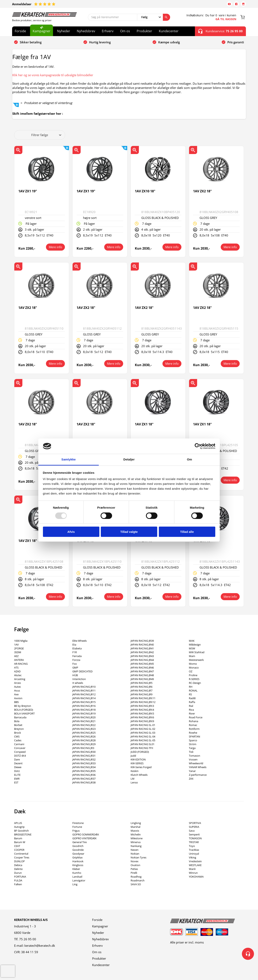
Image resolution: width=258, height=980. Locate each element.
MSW (192, 648)
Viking (192, 857)
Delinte (18, 869)
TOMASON (195, 838)
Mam (192, 656)
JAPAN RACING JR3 (83, 748)
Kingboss (78, 865)
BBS (16, 702)
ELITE (17, 775)
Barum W (20, 842)
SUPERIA (194, 827)
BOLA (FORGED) (24, 710)
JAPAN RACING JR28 (84, 740)
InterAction (79, 679)
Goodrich (78, 846)
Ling (75, 884)
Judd (133, 756)
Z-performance (198, 775)
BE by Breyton (23, 706)
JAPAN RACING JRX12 (143, 702)
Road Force (196, 717)
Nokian (135, 854)
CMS (17, 736)
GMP (75, 668)
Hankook (78, 861)
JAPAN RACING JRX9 (142, 721)
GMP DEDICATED (82, 671)
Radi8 (192, 698)
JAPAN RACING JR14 (84, 698)
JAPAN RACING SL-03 (143, 733)
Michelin (136, 834)
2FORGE (19, 648)
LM (133, 779)
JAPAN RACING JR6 (141, 687)
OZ (191, 671)
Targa (192, 748)
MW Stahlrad (197, 652)
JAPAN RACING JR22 (84, 725)
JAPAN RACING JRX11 (143, 698)
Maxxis (135, 831)
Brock (18, 733)
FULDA (18, 880)
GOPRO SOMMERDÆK (86, 834)
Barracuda (20, 717)
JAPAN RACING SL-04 (143, 736)
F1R (75, 652)
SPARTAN (195, 736)
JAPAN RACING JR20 (84, 717)
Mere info (55, 247)
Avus (17, 690)
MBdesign (195, 645)
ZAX (191, 779)
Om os (125, 31)
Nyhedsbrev (86, 31)
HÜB (75, 675)
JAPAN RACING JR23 (84, 729)
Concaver (20, 748)
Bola (17, 721)
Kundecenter (169, 31)
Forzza (76, 660)
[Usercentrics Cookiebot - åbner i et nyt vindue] (198, 446)
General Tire (80, 842)
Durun (18, 873)
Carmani (19, 744)
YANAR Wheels (198, 767)
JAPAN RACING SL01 (143, 744)
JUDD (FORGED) (140, 752)
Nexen (135, 850)
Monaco (194, 668)
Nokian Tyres (138, 857)
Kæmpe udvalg (169, 42)
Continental (21, 854)
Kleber (76, 869)
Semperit (194, 834)
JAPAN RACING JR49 (142, 679)
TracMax (194, 850)
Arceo (18, 683)
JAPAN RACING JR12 (84, 694)
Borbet (18, 725)
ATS (16, 668)
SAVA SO (136, 884)
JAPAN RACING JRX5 (142, 713)
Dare (17, 759)
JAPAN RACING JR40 (142, 645)
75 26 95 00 (28, 939)
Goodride (78, 850)
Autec (18, 687)
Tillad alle (187, 532)
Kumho (77, 873)
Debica (18, 865)
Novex (135, 861)
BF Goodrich (21, 831)
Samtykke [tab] (69, 459)
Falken (18, 884)
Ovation (135, 865)
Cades (18, 740)
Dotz (17, 771)
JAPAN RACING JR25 (84, 733)
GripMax (78, 857)
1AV (16, 645)
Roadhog (136, 877)
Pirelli (134, 873)
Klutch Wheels (139, 775)
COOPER (19, 850)
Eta (74, 645)
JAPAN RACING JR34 (84, 767)
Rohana (193, 721)
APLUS (18, 823)
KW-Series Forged (141, 767)
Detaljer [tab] (129, 459)
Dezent (18, 763)
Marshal (135, 827)
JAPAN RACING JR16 (84, 706)
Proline (193, 675)
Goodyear (78, 854)
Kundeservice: (221, 31)
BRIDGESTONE (23, 834)
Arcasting (20, 679)
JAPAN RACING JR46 (142, 668)
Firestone (78, 823)
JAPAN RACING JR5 (141, 683)
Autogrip (19, 827)
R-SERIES (194, 679)
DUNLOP (19, 861)
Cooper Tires (22, 857)
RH (191, 687)
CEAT (17, 846)
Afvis (71, 532)
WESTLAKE (195, 865)
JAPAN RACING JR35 (84, 771)
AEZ (16, 656)
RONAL (193, 690)
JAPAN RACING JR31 (84, 756)
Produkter (144, 31)
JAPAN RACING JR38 (84, 782)
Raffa (192, 702)
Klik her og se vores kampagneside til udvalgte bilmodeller (53, 75)
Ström (193, 744)
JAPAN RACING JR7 (141, 690)
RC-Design (195, 683)
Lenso (134, 782)
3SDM (18, 652)
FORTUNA (20, 877)
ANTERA (19, 660)
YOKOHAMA (196, 877)
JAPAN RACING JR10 (84, 687)
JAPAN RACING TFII (142, 748)
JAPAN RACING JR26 (84, 736)
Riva (191, 710)
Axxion (18, 698)
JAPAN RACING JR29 (84, 744)
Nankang (136, 846)
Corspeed (20, 752)
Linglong (136, 823)
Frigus (76, 831)
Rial (191, 706)
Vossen (193, 759)
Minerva (136, 842)
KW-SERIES (137, 763)
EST (16, 782)
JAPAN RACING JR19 (84, 713)
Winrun (193, 873)
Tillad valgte (129, 532)
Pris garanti (236, 42)
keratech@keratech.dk (40, 946)
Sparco (193, 740)
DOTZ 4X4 (20, 756)
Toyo (192, 846)
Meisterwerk (196, 660)
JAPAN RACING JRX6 (142, 717)
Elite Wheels (80, 641)
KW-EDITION (138, 759)
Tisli (191, 752)
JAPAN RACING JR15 (84, 702)
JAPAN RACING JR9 (141, 694)
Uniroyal (194, 854)
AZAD (17, 671)
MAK (192, 641)
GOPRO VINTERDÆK (84, 838)
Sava (192, 831)
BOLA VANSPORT (24, 713)
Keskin (135, 771)
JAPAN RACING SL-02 (143, 729)
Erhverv (108, 31)
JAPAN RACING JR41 (142, 648)
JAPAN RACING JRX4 (142, 710)
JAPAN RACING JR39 (142, 641)
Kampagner (42, 31)
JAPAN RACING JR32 (84, 759)
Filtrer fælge (46, 135)
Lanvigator (79, 880)
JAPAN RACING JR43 (142, 656)
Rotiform (194, 729)
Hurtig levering (100, 42)
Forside (20, 31)
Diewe (18, 767)
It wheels (78, 683)
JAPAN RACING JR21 (84, 721)
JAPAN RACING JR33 (84, 763)
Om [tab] (189, 459)
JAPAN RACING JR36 (84, 775)
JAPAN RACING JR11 (84, 690)
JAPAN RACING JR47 (142, 671)
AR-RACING (21, 664)
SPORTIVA (195, 823)
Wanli (192, 869)
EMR (17, 779)
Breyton (19, 729)
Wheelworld (196, 763)
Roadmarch (138, 880)
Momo (193, 664)
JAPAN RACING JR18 (84, 710)
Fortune (77, 827)
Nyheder (64, 31)
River (192, 713)
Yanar (192, 771)
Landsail (77, 877)
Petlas (134, 869)
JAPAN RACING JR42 (142, 652)
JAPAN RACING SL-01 (143, 725)
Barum (18, 838)
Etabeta (77, 648)
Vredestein (195, 861)
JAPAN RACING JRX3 (142, 706)
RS (190, 694)
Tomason (195, 756)
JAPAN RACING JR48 (142, 675)
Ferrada (77, 656)
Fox (75, 664)
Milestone (137, 838)
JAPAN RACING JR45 (142, 664)
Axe (16, 694)
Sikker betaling (31, 42)
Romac (193, 725)
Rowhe (193, 733)
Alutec (18, 675)
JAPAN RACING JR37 (84, 779)
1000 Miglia (21, 641)
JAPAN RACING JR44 (142, 660)
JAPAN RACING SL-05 (143, 740)
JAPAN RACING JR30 (84, 752)
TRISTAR (194, 842)
